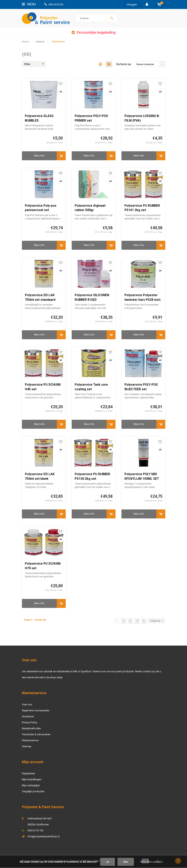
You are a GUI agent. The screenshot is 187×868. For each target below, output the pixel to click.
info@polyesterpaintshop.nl (44, 837)
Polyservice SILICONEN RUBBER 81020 (92, 298)
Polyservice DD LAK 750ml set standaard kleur (40, 298)
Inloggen (132, 4)
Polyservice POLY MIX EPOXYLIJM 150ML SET (142, 477)
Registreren (28, 774)
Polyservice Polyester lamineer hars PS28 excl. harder (143, 298)
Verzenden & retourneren (36, 735)
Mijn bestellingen (32, 780)
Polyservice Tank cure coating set (91, 387)
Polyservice (58, 42)
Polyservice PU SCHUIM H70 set (43, 566)
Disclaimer (28, 717)
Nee (126, 862)
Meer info (39, 156)
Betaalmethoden (31, 729)
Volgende (156, 621)
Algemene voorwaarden (36, 711)
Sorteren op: (124, 64)
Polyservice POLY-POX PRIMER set (91, 118)
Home (25, 42)
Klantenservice (30, 741)
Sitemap (27, 747)
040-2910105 (54, 4)
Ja (107, 862)
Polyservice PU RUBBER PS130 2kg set (92, 477)
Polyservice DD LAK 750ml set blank (40, 477)
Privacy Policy (30, 723)
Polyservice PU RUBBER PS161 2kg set (142, 208)
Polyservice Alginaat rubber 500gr (90, 208)
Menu (29, 4)
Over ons (27, 705)
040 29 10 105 (35, 831)
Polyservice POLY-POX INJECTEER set (141, 387)
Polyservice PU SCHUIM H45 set (43, 387)
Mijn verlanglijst (31, 786)
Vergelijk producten (33, 792)
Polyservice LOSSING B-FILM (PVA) (142, 118)
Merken (40, 42)
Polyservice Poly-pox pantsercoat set (41, 208)
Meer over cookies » (152, 862)
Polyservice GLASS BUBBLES (39, 118)
